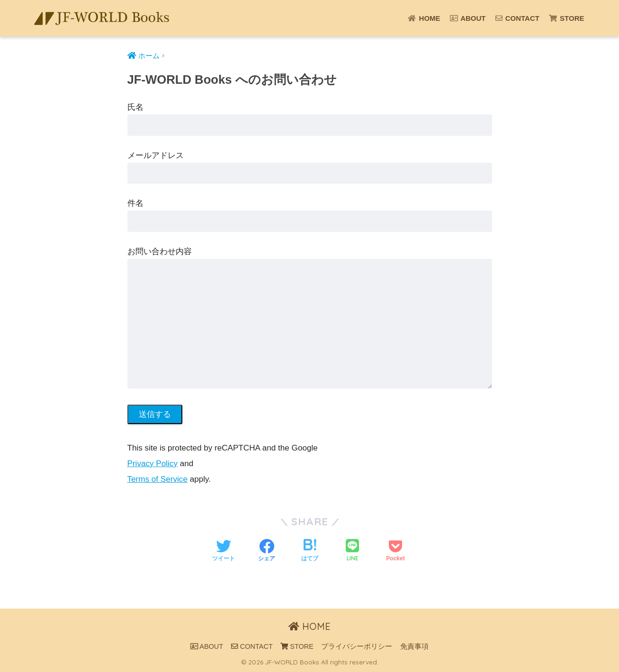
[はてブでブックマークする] (310, 551)
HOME (424, 18)
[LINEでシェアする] (352, 551)
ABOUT (468, 18)
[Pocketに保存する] (395, 551)
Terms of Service (157, 479)
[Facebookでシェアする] (267, 551)
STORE (567, 18)
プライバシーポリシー (357, 646)
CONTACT (517, 18)
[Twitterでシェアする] (224, 551)
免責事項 (414, 646)
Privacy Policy (153, 464)
